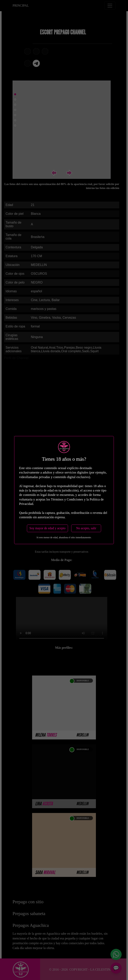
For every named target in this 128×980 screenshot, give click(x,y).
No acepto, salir (86, 528)
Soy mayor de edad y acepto (48, 528)
